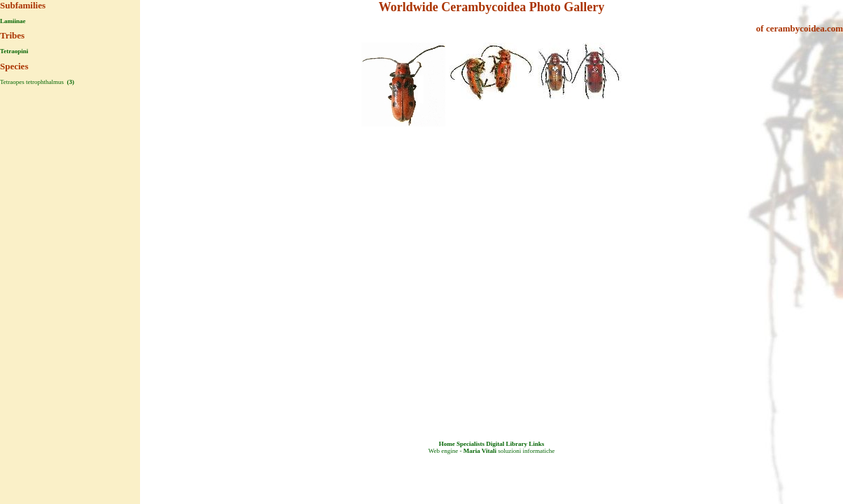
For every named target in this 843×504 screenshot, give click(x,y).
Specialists (471, 444)
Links (536, 444)
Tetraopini (14, 51)
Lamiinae (13, 21)
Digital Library (507, 444)
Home (447, 444)
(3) (70, 82)
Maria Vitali (480, 451)
